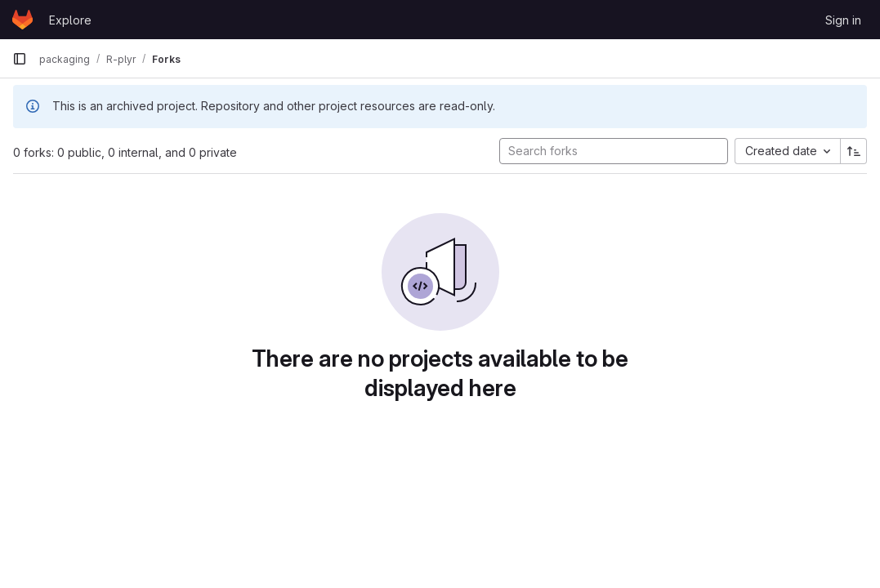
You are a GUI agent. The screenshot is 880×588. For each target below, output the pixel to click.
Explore (70, 20)
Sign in (843, 20)
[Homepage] (22, 20)
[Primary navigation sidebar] (20, 59)
